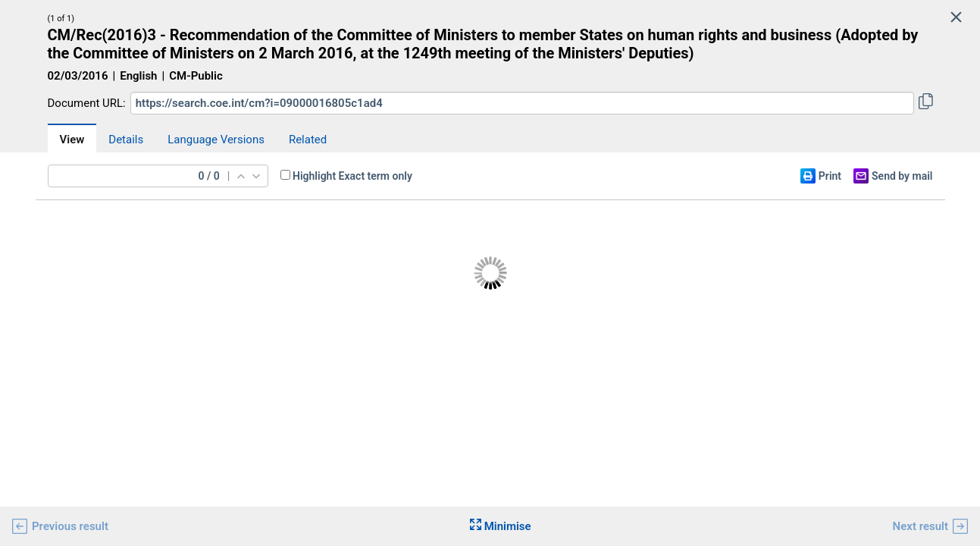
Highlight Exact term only (352, 176)
